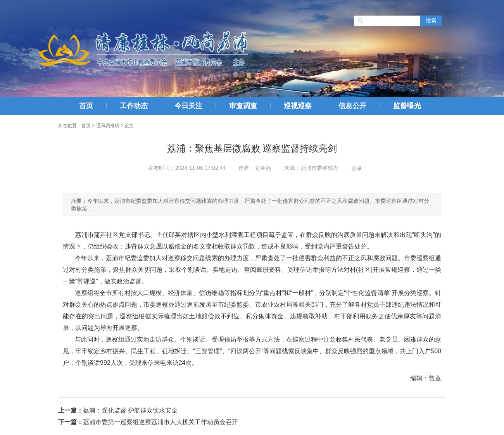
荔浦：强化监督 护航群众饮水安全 (130, 410)
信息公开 (352, 106)
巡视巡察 (298, 106)
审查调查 (243, 106)
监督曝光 (407, 106)
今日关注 (188, 106)
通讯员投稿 (108, 126)
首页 (86, 106)
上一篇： (71, 410)
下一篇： (71, 422)
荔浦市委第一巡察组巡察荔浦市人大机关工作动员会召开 (161, 422)
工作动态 (134, 106)
